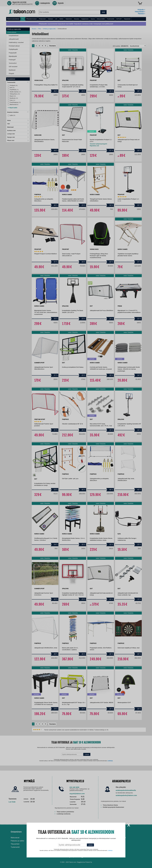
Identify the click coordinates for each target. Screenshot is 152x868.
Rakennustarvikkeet (13, 19)
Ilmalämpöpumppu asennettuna (85, 839)
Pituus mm (18, 140)
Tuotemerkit (111, 19)
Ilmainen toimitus (18, 112)
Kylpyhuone (85, 19)
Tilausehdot (15, 844)
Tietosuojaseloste (119, 841)
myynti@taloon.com (77, 794)
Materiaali (18, 127)
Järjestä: (125, 46)
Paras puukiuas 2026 (86, 849)
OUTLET (119, 19)
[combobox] (70, 12)
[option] (34, 475)
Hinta (18, 120)
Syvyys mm (18, 137)
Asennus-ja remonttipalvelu (55, 838)
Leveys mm (18, 134)
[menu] (76, 19)
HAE (103, 12)
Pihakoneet (42, 19)
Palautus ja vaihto (17, 841)
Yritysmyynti (49, 844)
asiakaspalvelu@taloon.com (126, 795)
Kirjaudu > (141, 10)
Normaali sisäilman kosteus (89, 843)
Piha (23, 19)
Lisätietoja (110, 761)
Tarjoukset (127, 19)
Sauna (93, 19)
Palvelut (49, 832)
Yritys (115, 832)
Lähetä (87, 754)
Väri (18, 124)
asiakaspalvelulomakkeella (126, 790)
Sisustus (76, 19)
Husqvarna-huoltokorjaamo (55, 841)
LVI (56, 19)
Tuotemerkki (18, 82)
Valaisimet (69, 19)
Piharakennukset (32, 19)
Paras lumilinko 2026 (86, 846)
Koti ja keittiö (101, 19)
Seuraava (52, 46)
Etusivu (34, 29)
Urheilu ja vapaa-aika (49, 29)
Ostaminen (16, 832)
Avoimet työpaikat (119, 838)
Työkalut (50, 19)
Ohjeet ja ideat (86, 832)
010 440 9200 (74, 787)
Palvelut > (141, 14)
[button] (12, 107)
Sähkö (61, 19)
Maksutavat (15, 838)
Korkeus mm (18, 130)
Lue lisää (12, 802)
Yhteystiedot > (140, 12)
